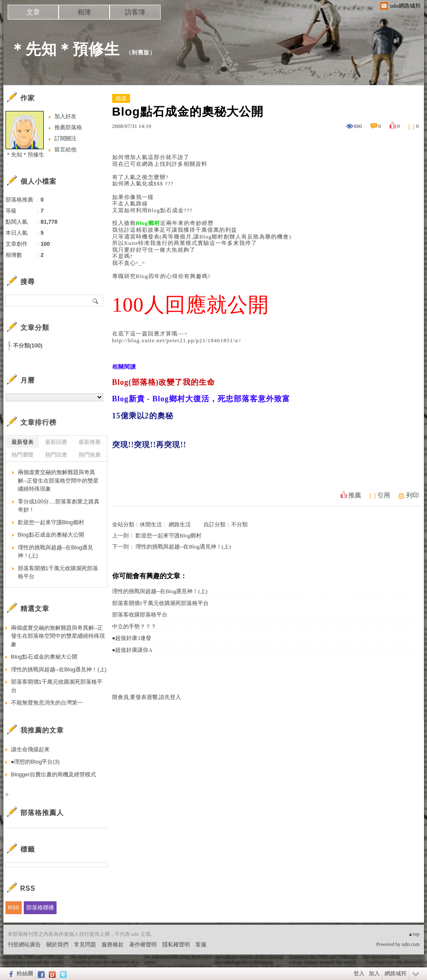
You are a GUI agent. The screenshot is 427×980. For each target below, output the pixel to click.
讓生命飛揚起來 (30, 749)
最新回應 (56, 442)
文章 (33, 12)
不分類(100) (28, 345)
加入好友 (65, 116)
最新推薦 (90, 442)
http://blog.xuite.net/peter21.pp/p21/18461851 (173, 340)
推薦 (355, 495)
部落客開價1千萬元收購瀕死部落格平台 (161, 603)
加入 (374, 973)
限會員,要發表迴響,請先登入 (147, 697)
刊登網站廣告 (24, 944)
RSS (14, 908)
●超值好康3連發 (132, 638)
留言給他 (65, 149)
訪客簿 (135, 12)
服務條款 (113, 944)
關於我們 (57, 944)
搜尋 (96, 301)
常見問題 (85, 944)
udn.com (411, 944)
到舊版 (141, 53)
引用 (384, 495)
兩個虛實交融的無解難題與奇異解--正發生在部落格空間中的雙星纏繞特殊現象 (58, 480)
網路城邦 (396, 973)
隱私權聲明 (176, 944)
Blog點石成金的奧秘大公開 (51, 535)
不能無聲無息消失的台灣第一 (47, 703)
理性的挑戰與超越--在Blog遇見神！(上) (183, 547)
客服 (201, 944)
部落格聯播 (40, 908)
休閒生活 (151, 524)
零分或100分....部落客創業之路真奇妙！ (59, 506)
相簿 (84, 12)
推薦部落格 (68, 127)
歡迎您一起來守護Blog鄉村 (168, 535)
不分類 (239, 524)
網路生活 (180, 524)
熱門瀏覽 (23, 455)
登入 (359, 973)
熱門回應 (56, 455)
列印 (413, 495)
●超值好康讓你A (132, 650)
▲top (414, 934)
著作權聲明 (143, 944)
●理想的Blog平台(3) (35, 762)
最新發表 (23, 442)
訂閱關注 (65, 138)
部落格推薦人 (42, 813)
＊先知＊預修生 (65, 49)
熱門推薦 (90, 455)
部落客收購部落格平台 (140, 615)
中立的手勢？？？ (134, 626)
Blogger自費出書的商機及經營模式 (54, 774)
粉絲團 (25, 973)
